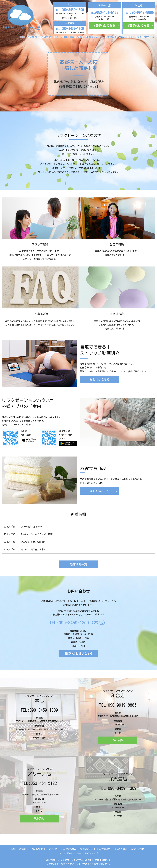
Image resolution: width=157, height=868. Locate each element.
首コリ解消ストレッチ (31, 527)
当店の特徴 (45, 37)
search (155, 37)
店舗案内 (32, 37)
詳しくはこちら (100, 380)
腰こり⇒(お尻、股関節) (33, 542)
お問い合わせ (142, 37)
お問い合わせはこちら (78, 654)
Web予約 (118, 740)
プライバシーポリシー (70, 853)
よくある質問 (126, 37)
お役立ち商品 (77, 37)
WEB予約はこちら (105, 25)
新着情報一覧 (78, 564)
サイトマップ (91, 853)
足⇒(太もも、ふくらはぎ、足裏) (37, 534)
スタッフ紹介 (60, 37)
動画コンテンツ (94, 37)
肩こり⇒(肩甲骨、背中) (33, 550)
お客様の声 (111, 37)
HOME (22, 37)
